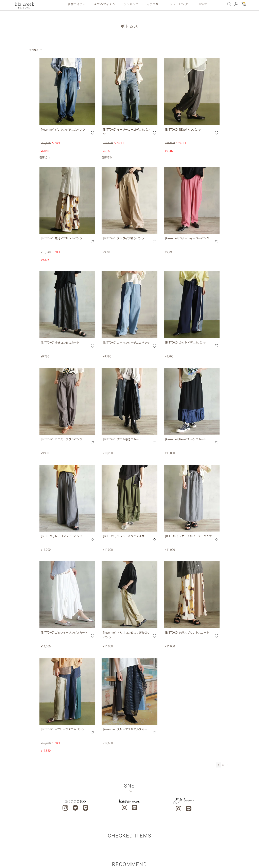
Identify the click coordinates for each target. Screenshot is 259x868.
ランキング (131, 4)
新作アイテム (77, 4)
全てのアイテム (105, 4)
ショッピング (179, 4)
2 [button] (223, 765)
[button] (227, 765)
